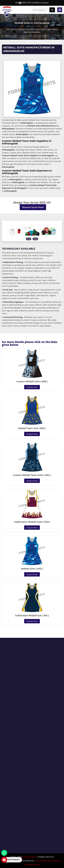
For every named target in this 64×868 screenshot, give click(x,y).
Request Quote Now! (33, 207)
